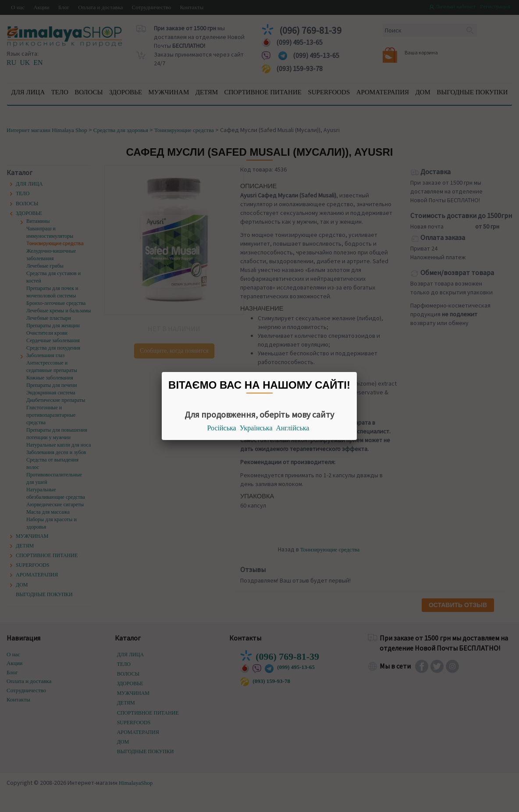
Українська (256, 428)
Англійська (293, 428)
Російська (222, 428)
